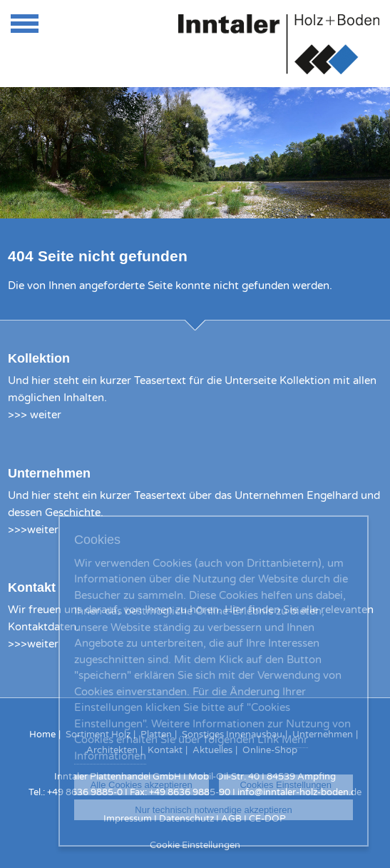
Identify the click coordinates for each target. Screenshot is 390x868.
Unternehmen (49, 473)
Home (42, 735)
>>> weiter (35, 415)
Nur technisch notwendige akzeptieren (213, 810)
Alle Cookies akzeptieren (142, 785)
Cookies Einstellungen (286, 785)
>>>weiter (33, 530)
